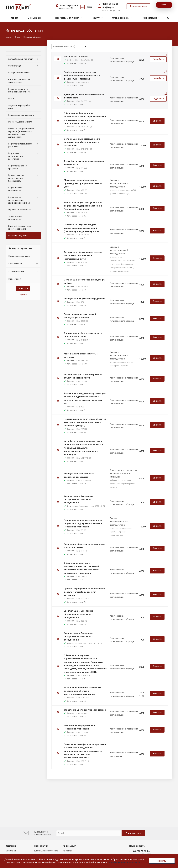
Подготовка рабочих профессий (18, 167)
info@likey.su (108, 7)
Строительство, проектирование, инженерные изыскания (19, 200)
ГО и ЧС (12, 99)
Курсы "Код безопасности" (20, 122)
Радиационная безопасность (15, 189)
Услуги (98, 18)
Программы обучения (69, 18)
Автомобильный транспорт (21, 59)
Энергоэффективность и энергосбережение (20, 227)
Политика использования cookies (125, 862)
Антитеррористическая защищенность (19, 81)
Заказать (157, 121)
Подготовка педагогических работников (16, 156)
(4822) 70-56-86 (110, 4)
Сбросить (23, 295)
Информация (151, 18)
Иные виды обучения (18, 236)
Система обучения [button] (138, 6)
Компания (11, 846)
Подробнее (158, 59)
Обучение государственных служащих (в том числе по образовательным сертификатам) (21, 133)
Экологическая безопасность (15, 218)
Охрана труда (15, 66)
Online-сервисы (122, 18)
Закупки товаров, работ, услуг (19, 107)
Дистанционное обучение (46, 851)
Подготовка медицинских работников (20, 145)
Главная (14, 18)
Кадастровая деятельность (21, 115)
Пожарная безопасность (20, 73)
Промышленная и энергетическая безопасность (16, 178)
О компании (36, 18)
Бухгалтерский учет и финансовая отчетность (19, 90)
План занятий (41, 846)
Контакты (67, 851)
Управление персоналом (20, 210)
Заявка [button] (164, 5)
